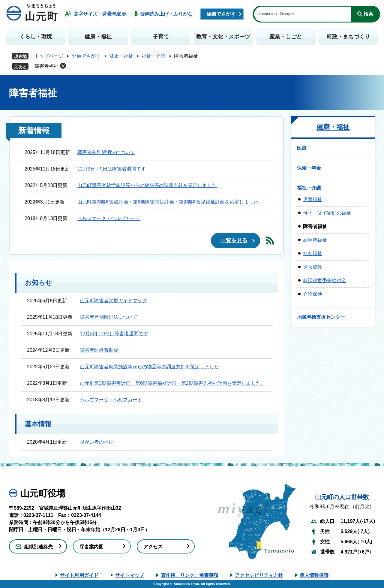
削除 (63, 66)
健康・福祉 (98, 37)
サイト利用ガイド (79, 575)
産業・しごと (286, 37)
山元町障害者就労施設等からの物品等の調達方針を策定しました (147, 185)
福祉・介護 (154, 56)
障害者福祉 (46, 66)
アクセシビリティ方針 (259, 575)
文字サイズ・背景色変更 (100, 14)
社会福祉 (313, 253)
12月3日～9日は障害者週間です (112, 169)
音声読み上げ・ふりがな (166, 14)
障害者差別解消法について (106, 152)
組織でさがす (221, 14)
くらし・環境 (36, 37)
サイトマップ (130, 575)
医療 (302, 148)
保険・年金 (309, 168)
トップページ (49, 56)
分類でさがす (86, 56)
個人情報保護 (314, 575)
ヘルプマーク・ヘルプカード (109, 218)
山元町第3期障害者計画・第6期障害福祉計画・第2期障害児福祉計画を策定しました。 (170, 202)
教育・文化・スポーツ (223, 37)
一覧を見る (234, 240)
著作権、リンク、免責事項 (190, 575)
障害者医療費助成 (99, 350)
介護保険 (313, 294)
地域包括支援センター (321, 317)
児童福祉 (313, 199)
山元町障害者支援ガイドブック (113, 301)
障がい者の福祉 (97, 442)
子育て (161, 37)
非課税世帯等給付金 (325, 280)
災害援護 (313, 267)
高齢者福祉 (315, 240)
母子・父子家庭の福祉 (327, 213)
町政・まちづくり (348, 37)
